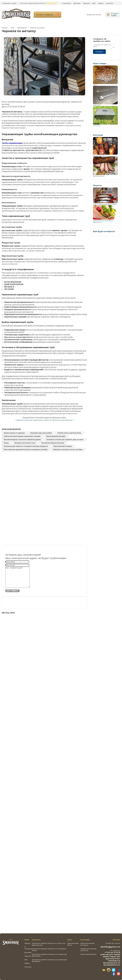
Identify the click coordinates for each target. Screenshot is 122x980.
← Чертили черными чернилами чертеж (32, 420)
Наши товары (100, 63)
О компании (67, 3)
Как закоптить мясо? (100, 156)
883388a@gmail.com (110, 947)
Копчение (98, 135)
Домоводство (22, 28)
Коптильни (97, 126)
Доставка (77, 3)
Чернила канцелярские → (63, 420)
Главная (5, 28)
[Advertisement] (44, 478)
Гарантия (86, 3)
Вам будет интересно (104, 231)
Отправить (99, 52)
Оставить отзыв (12, 595)
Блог (94, 3)
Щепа (95, 85)
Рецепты (97, 185)
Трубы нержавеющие (12, 143)
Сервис (101, 3)
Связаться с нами (9, 3)
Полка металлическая (88, 954)
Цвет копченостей (99, 176)
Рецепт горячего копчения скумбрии (105, 204)
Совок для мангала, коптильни (87, 944)
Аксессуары (97, 105)
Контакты (110, 3)
